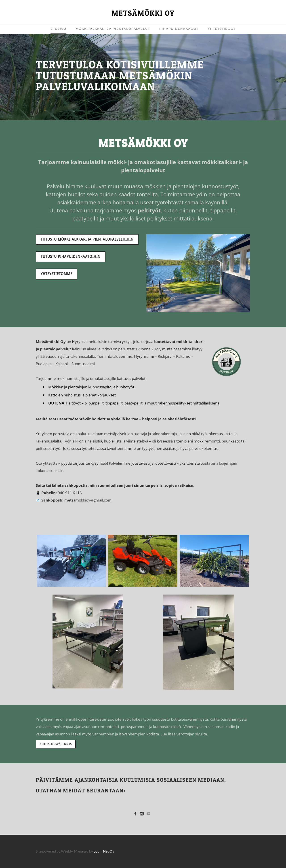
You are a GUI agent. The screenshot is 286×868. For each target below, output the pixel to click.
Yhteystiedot (222, 29)
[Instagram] (142, 814)
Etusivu (58, 29)
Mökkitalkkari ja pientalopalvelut (113, 29)
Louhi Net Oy (104, 851)
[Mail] (148, 814)
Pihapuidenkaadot (179, 29)
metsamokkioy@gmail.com (88, 500)
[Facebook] (135, 814)
